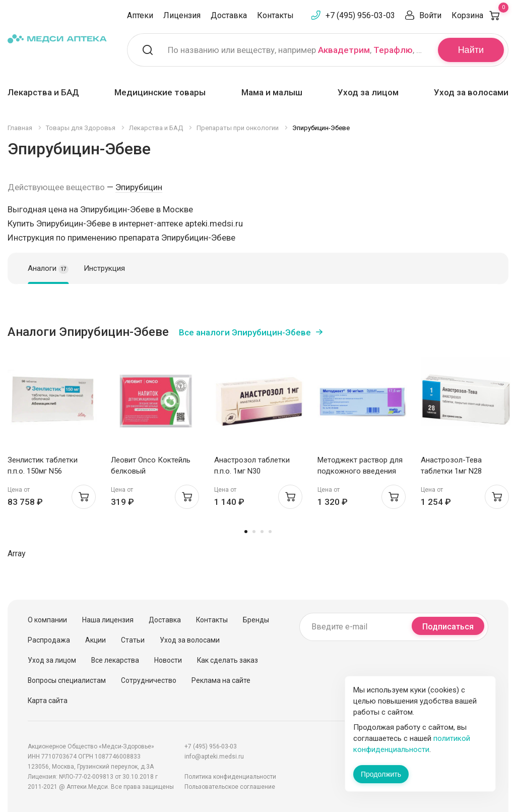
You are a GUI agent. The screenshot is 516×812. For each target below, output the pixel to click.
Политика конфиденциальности (230, 777)
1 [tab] (246, 532)
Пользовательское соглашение (230, 787)
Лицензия (182, 15)
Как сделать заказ (228, 660)
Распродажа (49, 640)
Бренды (256, 620)
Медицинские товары (160, 92)
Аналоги (48, 269)
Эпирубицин (139, 187)
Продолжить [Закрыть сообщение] (381, 774)
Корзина (480, 15)
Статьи (133, 640)
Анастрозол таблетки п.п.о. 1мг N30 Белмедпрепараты (252, 471)
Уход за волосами (471, 92)
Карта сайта (48, 701)
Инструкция (104, 268)
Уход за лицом (368, 92)
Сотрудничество (149, 680)
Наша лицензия (108, 620)
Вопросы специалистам (67, 680)
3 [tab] (262, 532)
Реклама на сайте (221, 680)
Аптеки (140, 15)
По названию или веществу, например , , (297, 50)
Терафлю (393, 50)
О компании (47, 620)
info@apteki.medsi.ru (214, 757)
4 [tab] (270, 532)
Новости (168, 660)
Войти (430, 15)
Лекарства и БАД (43, 92)
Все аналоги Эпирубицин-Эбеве (245, 332)
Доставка (229, 15)
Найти (471, 50)
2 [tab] (254, 532)
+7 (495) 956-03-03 (360, 15)
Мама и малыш (272, 92)
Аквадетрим (344, 50)
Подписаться (448, 627)
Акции (95, 640)
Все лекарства (115, 660)
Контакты (275, 15)
